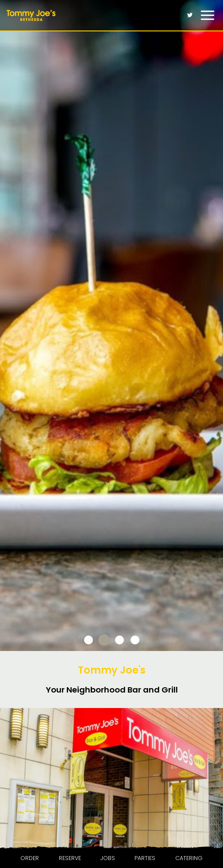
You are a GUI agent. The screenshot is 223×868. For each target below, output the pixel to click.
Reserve (70, 858)
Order (30, 858)
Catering (189, 858)
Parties (145, 858)
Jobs (108, 858)
